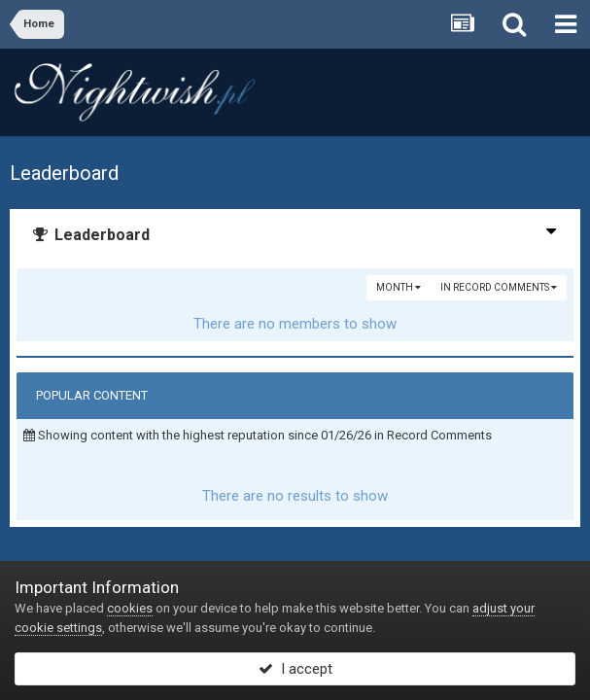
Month (399, 287)
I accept (295, 669)
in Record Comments (499, 287)
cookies (130, 608)
